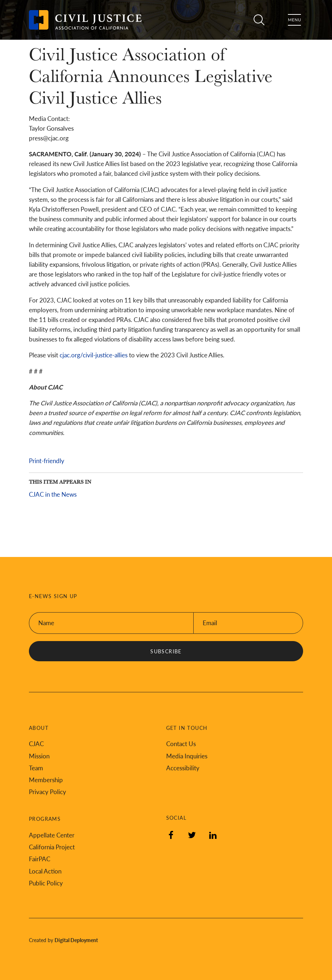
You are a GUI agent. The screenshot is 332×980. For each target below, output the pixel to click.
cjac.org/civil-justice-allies (94, 355)
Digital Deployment (76, 940)
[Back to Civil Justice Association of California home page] (85, 20)
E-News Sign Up (53, 596)
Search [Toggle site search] (259, 20)
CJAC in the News (53, 494)
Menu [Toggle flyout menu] (294, 20)
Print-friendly (47, 461)
